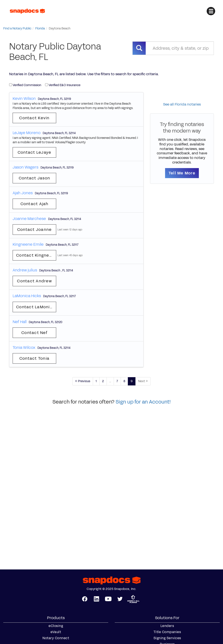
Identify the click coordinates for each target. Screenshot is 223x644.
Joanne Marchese (29, 219)
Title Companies (167, 632)
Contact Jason (34, 178)
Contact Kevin (34, 118)
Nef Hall (20, 322)
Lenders (167, 626)
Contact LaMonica (36, 307)
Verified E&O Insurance (63, 85)
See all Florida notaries (182, 104)
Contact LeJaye (35, 152)
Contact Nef (34, 333)
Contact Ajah (35, 204)
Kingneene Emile (28, 244)
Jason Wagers (25, 167)
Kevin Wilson (24, 99)
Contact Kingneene (36, 255)
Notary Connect (56, 638)
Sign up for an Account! (143, 402)
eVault (56, 632)
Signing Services (167, 638)
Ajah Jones (23, 193)
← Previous (83, 381)
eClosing (56, 626)
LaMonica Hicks (27, 296)
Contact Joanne (35, 230)
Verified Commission (25, 85)
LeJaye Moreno (27, 133)
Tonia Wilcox (24, 348)
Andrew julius (25, 270)
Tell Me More (182, 173)
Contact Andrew (34, 281)
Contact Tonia (34, 358)
